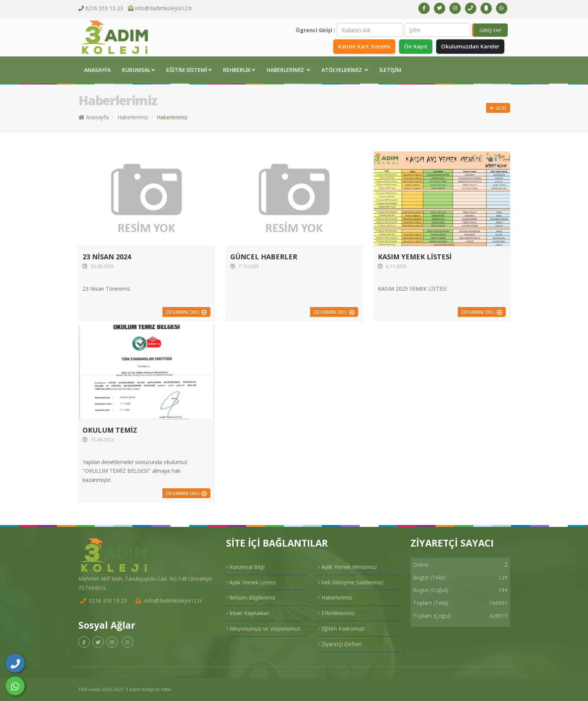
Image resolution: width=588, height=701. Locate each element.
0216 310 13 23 (104, 8)
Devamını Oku (183, 312)
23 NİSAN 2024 (107, 257)
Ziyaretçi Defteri (340, 644)
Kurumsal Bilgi (245, 567)
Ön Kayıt (415, 46)
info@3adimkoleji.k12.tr (164, 8)
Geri (498, 108)
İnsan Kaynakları (248, 613)
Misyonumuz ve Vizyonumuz (263, 629)
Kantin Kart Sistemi (363, 46)
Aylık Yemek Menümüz (348, 567)
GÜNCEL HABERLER (264, 257)
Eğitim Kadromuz (341, 629)
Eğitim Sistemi (189, 70)
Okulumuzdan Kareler (470, 46)
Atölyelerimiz (345, 70)
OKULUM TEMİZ (110, 430)
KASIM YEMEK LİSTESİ (415, 257)
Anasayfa (97, 70)
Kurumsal (138, 70)
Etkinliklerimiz (336, 613)
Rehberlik (239, 70)
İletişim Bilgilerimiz (251, 597)
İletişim (390, 70)
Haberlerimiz (288, 70)
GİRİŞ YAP (491, 30)
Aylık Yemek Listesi (251, 582)
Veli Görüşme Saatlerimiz (351, 582)
